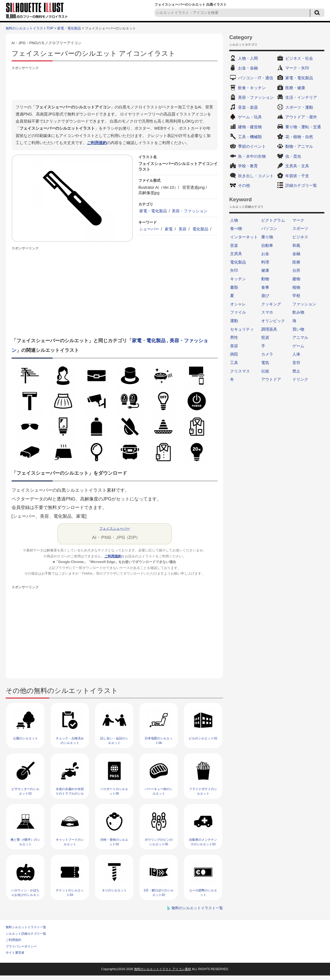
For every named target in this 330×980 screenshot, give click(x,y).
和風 (296, 245)
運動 (234, 321)
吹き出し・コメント (256, 176)
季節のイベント (252, 146)
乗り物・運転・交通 (303, 127)
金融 (296, 254)
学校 (296, 296)
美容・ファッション (190, 211)
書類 (234, 287)
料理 (265, 262)
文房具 (236, 254)
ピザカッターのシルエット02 (25, 791)
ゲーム (298, 346)
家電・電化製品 (69, 28)
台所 (296, 270)
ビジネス (300, 237)
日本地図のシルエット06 (159, 740)
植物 (296, 287)
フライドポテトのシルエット (203, 791)
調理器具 (269, 329)
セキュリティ (242, 329)
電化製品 (200, 229)
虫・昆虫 (293, 156)
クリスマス (240, 371)
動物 (265, 279)
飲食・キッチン (252, 88)
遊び (265, 296)
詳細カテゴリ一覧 (301, 185)
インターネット (244, 237)
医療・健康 (295, 88)
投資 (265, 337)
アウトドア (271, 379)
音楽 (234, 245)
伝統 (265, 371)
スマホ (267, 312)
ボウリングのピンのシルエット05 (159, 842)
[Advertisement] (115, 84)
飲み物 (298, 312)
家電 (169, 229)
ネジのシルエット (114, 890)
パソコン (269, 228)
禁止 (296, 371)
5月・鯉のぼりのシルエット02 (159, 892)
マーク (298, 220)
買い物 (298, 329)
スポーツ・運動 (299, 107)
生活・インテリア (301, 97)
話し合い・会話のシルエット (114, 740)
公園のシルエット (25, 738)
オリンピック (273, 321)
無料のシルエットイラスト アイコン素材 (163, 969)
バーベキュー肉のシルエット (159, 791)
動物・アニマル (299, 146)
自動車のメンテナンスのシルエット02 (203, 842)
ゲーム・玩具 (250, 117)
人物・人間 (248, 58)
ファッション (304, 304)
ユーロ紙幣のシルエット (203, 892)
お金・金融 (248, 68)
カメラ (267, 354)
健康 (265, 270)
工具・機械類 (250, 137)
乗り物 (267, 237)
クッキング (271, 304)
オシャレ (238, 304)
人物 (234, 220)
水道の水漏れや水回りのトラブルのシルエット (70, 793)
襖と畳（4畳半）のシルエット (25, 842)
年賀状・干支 (297, 176)
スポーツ (300, 228)
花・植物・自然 (299, 137)
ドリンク (300, 379)
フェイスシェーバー (115, 528)
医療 (296, 262)
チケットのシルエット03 (70, 892)
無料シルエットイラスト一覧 (26, 927)
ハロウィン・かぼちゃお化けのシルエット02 (25, 895)
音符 (296, 363)
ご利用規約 (97, 143)
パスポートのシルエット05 (114, 791)
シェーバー (149, 229)
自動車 (267, 245)
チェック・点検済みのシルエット (70, 740)
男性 (234, 337)
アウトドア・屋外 (301, 117)
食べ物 (236, 228)
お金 (265, 254)
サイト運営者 (15, 953)
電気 (265, 363)
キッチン (238, 279)
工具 (234, 363)
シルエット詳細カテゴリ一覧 (26, 934)
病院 (234, 354)
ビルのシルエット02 (203, 738)
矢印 (234, 270)
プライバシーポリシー (21, 946)
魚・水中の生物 (252, 156)
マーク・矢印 (297, 68)
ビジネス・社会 (299, 58)
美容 (183, 229)
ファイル (238, 312)
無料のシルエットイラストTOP (29, 28)
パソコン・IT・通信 (256, 78)
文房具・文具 (297, 166)
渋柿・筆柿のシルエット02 (114, 842)
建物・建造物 (250, 127)
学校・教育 (248, 166)
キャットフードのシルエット (70, 842)
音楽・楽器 (248, 107)
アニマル (300, 337)
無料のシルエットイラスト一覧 (197, 908)
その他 (244, 185)
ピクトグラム (273, 220)
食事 (265, 287)
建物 (296, 279)
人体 (296, 354)
